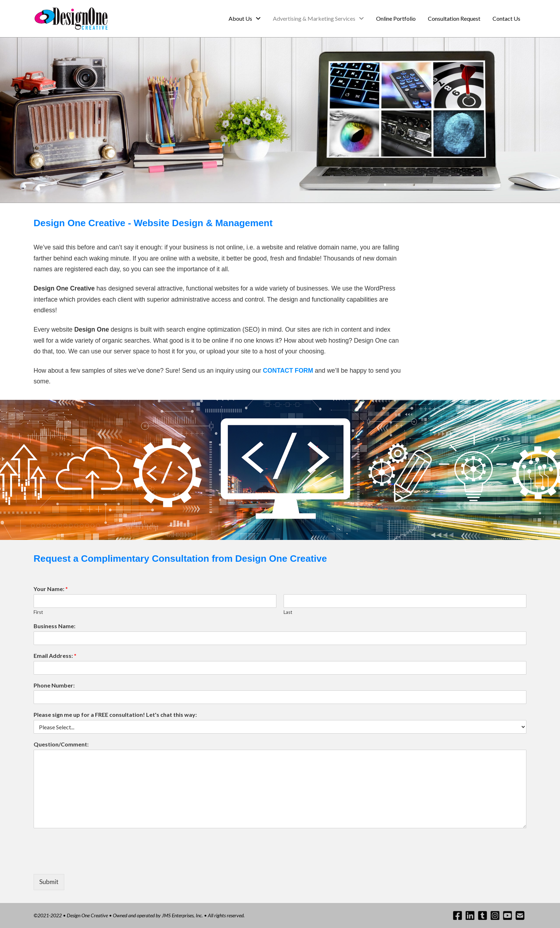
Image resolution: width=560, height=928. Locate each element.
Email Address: (55, 656)
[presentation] (88, 862)
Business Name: (54, 626)
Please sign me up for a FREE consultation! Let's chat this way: (115, 714)
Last (288, 612)
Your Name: (51, 589)
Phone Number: (54, 685)
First (38, 612)
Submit (49, 882)
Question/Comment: (61, 744)
